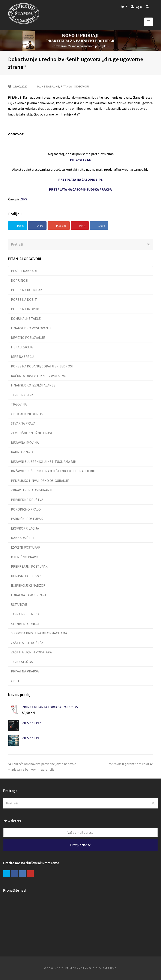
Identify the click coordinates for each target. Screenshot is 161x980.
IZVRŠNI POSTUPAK (26, 547)
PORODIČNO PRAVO (26, 509)
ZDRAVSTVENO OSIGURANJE (32, 490)
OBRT (15, 681)
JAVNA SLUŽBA (22, 662)
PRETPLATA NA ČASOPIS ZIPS (80, 179)
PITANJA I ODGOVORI (75, 86)
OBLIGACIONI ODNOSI (27, 414)
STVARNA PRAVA (23, 423)
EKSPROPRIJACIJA (25, 528)
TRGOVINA (19, 404)
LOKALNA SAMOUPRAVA (29, 595)
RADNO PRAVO (22, 452)
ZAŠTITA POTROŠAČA (27, 643)
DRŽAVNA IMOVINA (25, 443)
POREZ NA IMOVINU (26, 309)
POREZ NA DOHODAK (27, 290)
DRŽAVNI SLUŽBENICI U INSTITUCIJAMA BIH (44, 462)
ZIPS (24, 199)
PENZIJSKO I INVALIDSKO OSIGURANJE (40, 481)
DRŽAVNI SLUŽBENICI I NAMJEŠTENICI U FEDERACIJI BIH (53, 471)
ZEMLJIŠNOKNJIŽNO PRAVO (32, 433)
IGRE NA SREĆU (22, 357)
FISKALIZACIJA (22, 347)
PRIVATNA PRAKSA (25, 671)
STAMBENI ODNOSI (25, 624)
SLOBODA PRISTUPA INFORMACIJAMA (39, 633)
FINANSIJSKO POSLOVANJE (31, 328)
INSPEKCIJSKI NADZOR (28, 585)
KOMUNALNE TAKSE (26, 318)
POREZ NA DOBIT (24, 299)
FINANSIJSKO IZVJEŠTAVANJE (33, 385)
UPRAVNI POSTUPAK (26, 576)
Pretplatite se (80, 845)
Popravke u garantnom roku (130, 764)
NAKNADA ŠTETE (24, 538)
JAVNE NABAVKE (48, 86)
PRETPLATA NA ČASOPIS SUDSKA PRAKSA (80, 189)
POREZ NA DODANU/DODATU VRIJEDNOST (42, 366)
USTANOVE (19, 604)
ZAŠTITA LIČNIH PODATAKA (31, 652)
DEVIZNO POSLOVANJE (28, 338)
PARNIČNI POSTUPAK (27, 519)
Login (138, 7)
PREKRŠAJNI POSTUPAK (29, 566)
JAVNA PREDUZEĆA (25, 614)
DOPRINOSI (20, 280)
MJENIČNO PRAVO (25, 557)
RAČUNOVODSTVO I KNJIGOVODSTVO (39, 376)
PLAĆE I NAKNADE (24, 271)
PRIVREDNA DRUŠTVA (27, 500)
